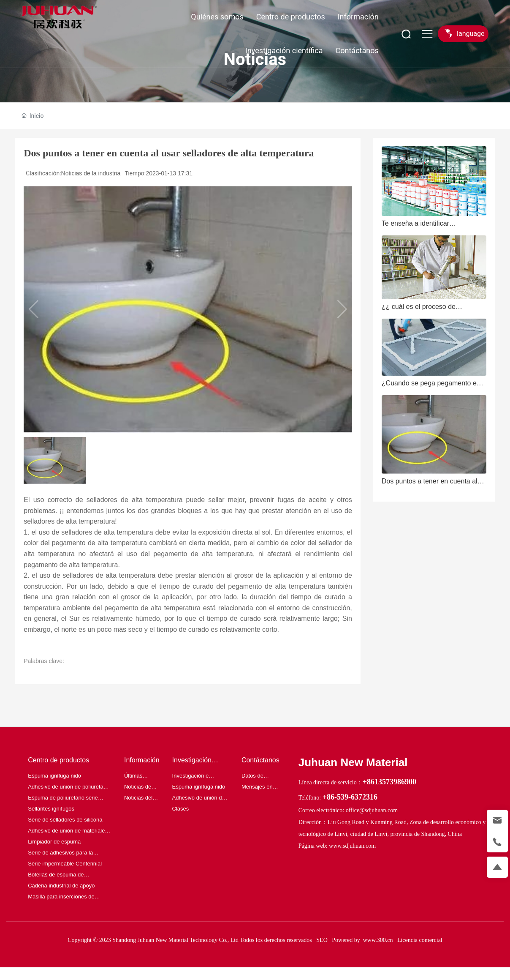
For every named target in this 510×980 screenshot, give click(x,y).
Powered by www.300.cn (362, 940)
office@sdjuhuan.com (372, 810)
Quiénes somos (217, 17)
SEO (322, 940)
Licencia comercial (420, 940)
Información (358, 17)
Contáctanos (357, 51)
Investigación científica (284, 51)
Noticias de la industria (91, 173)
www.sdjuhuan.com (352, 846)
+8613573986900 (389, 782)
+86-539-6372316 (350, 797)
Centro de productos (291, 17)
